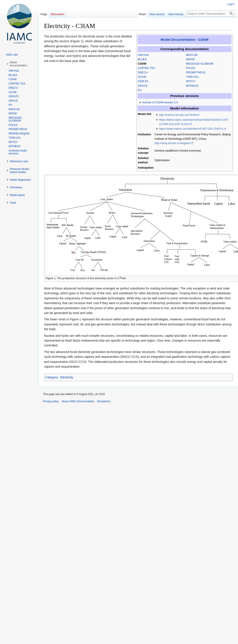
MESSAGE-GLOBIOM (200, 64)
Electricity (67, 377)
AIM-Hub (143, 55)
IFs (140, 90)
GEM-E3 (143, 81)
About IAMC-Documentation (78, 401)
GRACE (143, 86)
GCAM (142, 77)
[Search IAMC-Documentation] (211, 14)
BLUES (142, 59)
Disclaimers (104, 401)
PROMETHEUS (196, 72)
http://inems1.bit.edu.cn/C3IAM (178, 115)
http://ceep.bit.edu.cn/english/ (173, 143)
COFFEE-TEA (146, 68)
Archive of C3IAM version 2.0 (160, 102)
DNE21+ (143, 72)
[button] (19, 64)
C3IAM (142, 64)
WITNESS (192, 86)
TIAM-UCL (192, 77)
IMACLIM (192, 55)
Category (52, 377)
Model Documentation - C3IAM (185, 40)
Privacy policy (51, 401)
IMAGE (190, 59)
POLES (190, 68)
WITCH (190, 81)
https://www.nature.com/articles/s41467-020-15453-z (191, 129)
